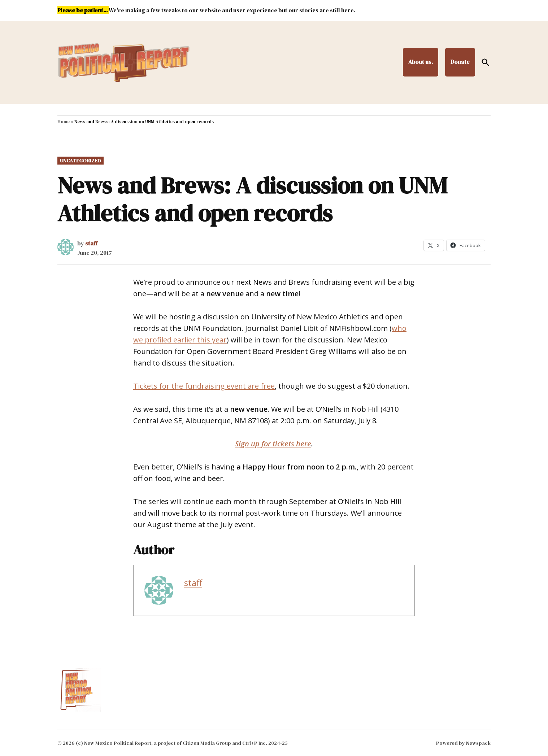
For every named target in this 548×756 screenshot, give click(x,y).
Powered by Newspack (463, 743)
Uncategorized (81, 161)
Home (64, 122)
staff (91, 243)
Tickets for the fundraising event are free (204, 386)
